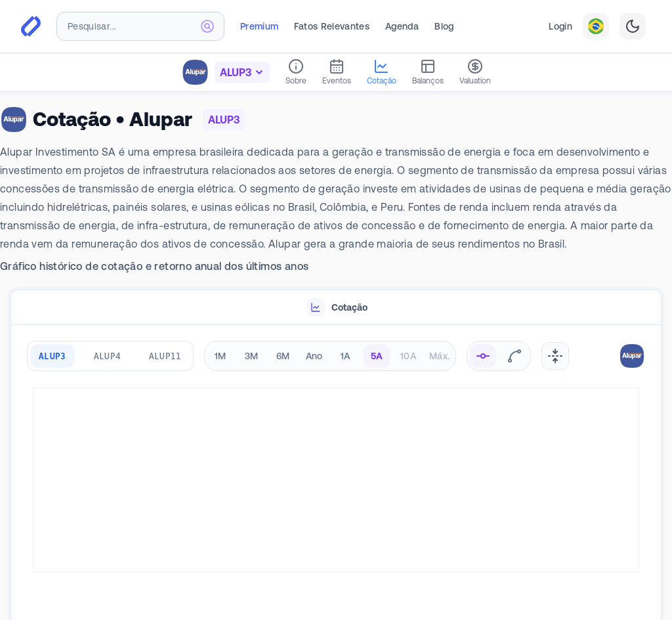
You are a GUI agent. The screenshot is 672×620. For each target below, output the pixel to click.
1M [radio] (220, 356)
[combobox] (140, 26)
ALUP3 (52, 356)
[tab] (336, 308)
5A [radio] (377, 356)
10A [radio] (408, 356)
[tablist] (336, 308)
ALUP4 (108, 356)
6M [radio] (283, 356)
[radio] (483, 356)
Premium (259, 26)
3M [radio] (252, 356)
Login (560, 26)
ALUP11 (165, 356)
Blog (444, 26)
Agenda (402, 26)
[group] (110, 356)
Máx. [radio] (439, 356)
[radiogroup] (330, 356)
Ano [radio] (314, 356)
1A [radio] (346, 356)
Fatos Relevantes (332, 26)
